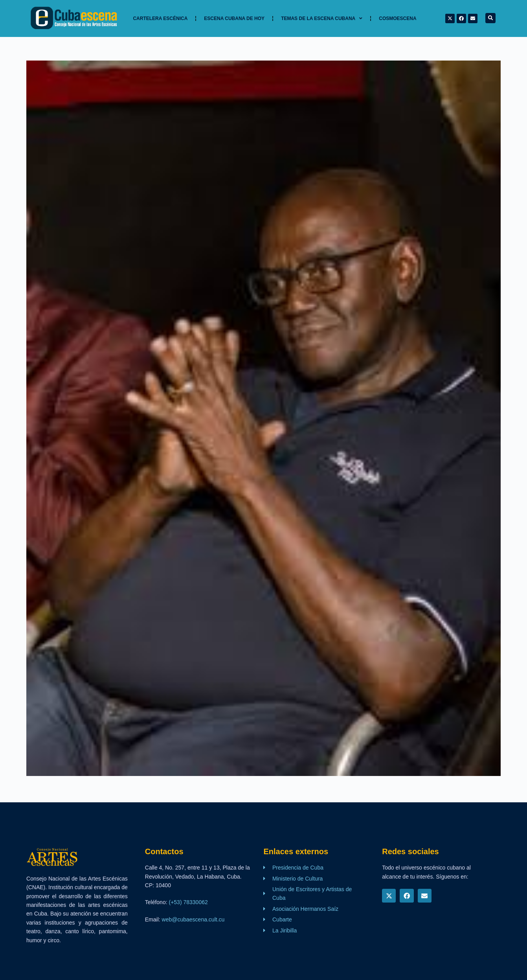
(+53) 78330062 (188, 902)
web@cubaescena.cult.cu (193, 919)
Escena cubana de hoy (234, 18)
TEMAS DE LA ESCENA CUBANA (322, 18)
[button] (490, 18)
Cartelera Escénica (160, 18)
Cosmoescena (398, 18)
